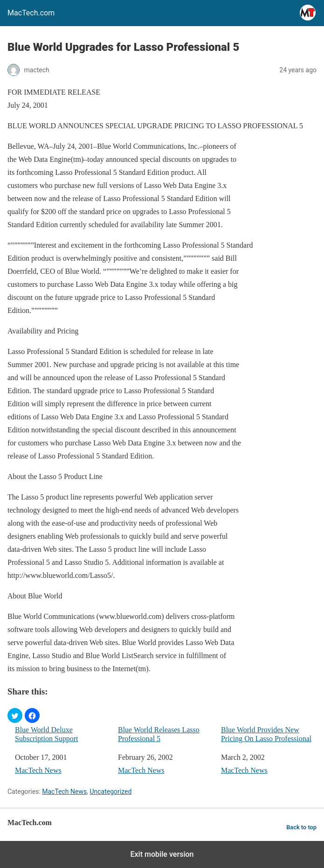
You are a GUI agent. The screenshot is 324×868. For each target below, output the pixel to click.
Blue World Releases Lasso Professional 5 (159, 734)
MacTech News (38, 770)
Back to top (301, 827)
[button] (15, 715)
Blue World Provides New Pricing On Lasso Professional (266, 734)
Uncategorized (110, 792)
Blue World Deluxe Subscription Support (47, 734)
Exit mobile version (162, 854)
